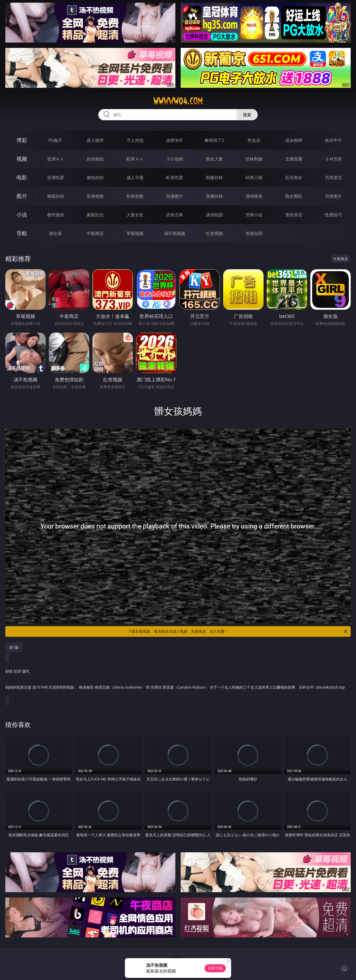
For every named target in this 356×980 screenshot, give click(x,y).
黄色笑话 (294, 215)
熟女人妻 (214, 159)
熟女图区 (294, 196)
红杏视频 (214, 233)
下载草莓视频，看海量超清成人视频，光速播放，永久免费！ (238, 631)
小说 (22, 215)
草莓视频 (135, 233)
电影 (22, 177)
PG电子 (55, 140)
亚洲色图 (95, 196)
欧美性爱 (175, 177)
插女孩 (56, 233)
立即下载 (215, 968)
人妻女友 (135, 215)
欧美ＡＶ (135, 159)
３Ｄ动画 (175, 159)
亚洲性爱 (56, 177)
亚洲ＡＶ (56, 159)
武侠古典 (175, 215)
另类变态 (333, 177)
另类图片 (333, 196)
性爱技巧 (333, 215)
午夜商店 (95, 233)
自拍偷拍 (95, 159)
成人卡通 (135, 177)
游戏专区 (175, 140)
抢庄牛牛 (333, 140)
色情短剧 (254, 233)
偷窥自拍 (56, 196)
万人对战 (135, 140)
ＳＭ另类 (333, 159)
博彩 (22, 140)
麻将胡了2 (214, 140)
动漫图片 (175, 196)
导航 (22, 233)
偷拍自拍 (95, 177)
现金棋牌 (294, 140)
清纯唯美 (254, 196)
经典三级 (254, 177)
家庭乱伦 (95, 215)
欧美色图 (135, 196)
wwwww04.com (178, 101)
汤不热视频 (175, 233)
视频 (22, 159)
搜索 (247, 115)
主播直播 (294, 159)
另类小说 (254, 215)
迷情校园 (214, 215)
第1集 (14, 647)
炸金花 (254, 140)
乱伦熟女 (294, 177)
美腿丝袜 (214, 196)
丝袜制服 (254, 159)
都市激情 (56, 215)
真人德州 (95, 140)
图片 (22, 196)
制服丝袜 (214, 177)
